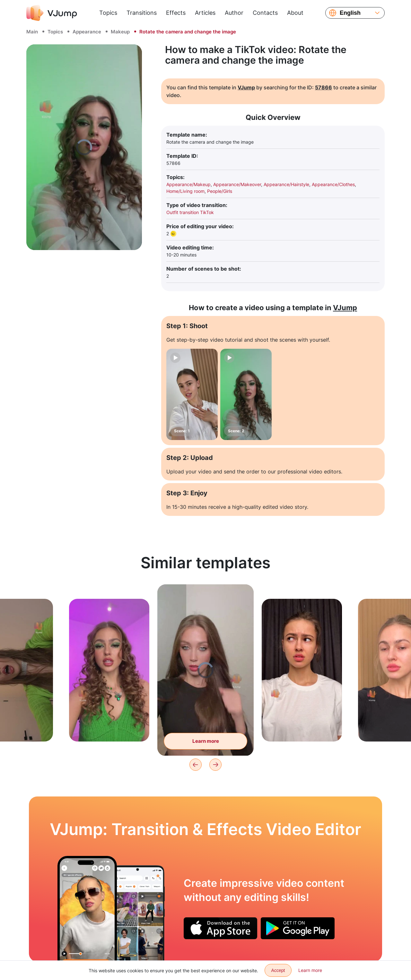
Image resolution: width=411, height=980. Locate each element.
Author (234, 13)
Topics (108, 13)
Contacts (265, 13)
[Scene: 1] (192, 394)
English (350, 13)
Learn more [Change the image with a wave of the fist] (206, 741)
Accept (278, 970)
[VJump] (52, 13)
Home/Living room (185, 191)
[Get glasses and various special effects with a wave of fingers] (87, 909)
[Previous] (196, 765)
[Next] (215, 765)
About (295, 13)
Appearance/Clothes (333, 184)
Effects (176, 13)
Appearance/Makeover (237, 184)
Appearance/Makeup (188, 184)
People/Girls (220, 191)
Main (32, 32)
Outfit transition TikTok (190, 212)
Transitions (142, 13)
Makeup (120, 32)
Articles (205, 13)
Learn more (310, 970)
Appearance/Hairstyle (286, 184)
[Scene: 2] (246, 394)
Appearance (87, 32)
